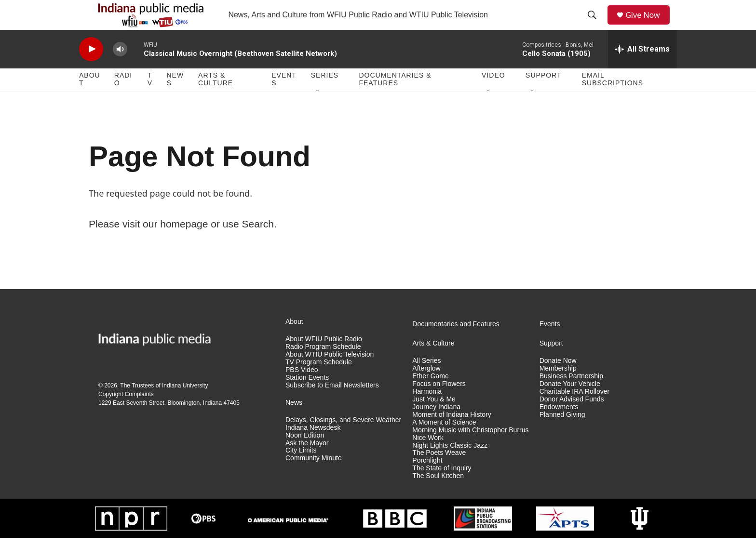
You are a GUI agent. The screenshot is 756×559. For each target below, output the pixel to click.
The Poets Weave (439, 474)
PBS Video (302, 391)
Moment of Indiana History (452, 435)
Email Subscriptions (613, 100)
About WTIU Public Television (330, 375)
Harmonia (427, 412)
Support (543, 96)
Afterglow (426, 389)
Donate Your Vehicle (570, 405)
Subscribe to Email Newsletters (332, 406)
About (90, 100)
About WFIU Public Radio (324, 360)
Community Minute (314, 479)
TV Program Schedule (319, 383)
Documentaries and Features (456, 345)
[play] (91, 70)
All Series (426, 381)
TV (150, 100)
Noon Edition (305, 456)
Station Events (307, 398)
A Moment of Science (444, 443)
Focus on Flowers (439, 405)
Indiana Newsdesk (313, 448)
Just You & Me (434, 420)
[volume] (120, 70)
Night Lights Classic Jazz (450, 466)
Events (284, 100)
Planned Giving (562, 435)
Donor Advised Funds (572, 420)
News (175, 100)
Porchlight (427, 482)
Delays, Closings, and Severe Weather (343, 441)
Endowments (559, 428)
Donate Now (558, 381)
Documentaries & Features (395, 100)
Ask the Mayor (307, 464)
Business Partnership (571, 397)
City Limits (301, 472)
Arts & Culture (216, 100)
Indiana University (185, 406)
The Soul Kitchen (438, 497)
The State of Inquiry (442, 489)
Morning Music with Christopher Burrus (470, 451)
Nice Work (428, 459)
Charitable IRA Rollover (575, 412)
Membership (558, 389)
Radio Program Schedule (323, 367)
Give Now (648, 25)
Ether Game (430, 397)
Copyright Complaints (126, 415)
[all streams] (642, 70)
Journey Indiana (436, 428)
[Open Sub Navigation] (318, 112)
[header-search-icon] (595, 26)
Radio (123, 100)
